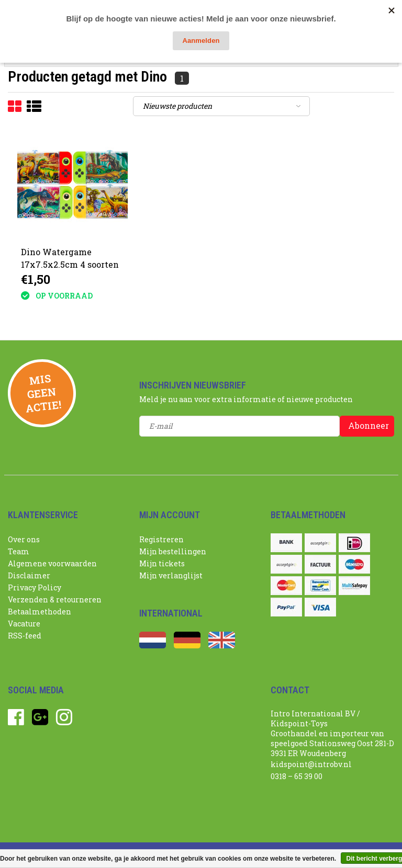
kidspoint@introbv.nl (311, 764)
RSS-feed (25, 636)
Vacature (24, 624)
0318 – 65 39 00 (297, 776)
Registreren (161, 539)
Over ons (24, 539)
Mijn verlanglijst (171, 575)
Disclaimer (29, 575)
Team (19, 551)
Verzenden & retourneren (55, 599)
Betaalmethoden (40, 612)
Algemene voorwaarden (52, 563)
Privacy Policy (35, 587)
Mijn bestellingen (173, 551)
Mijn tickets (162, 563)
